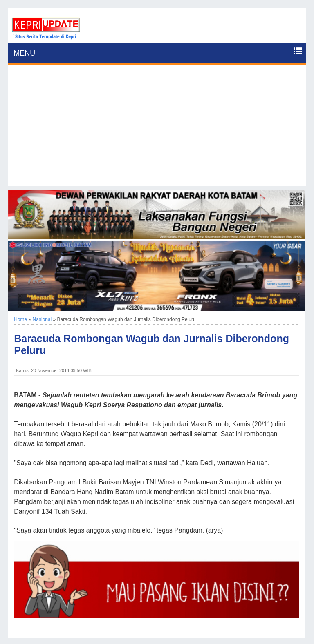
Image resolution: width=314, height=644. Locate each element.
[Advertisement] (157, 129)
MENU (24, 53)
